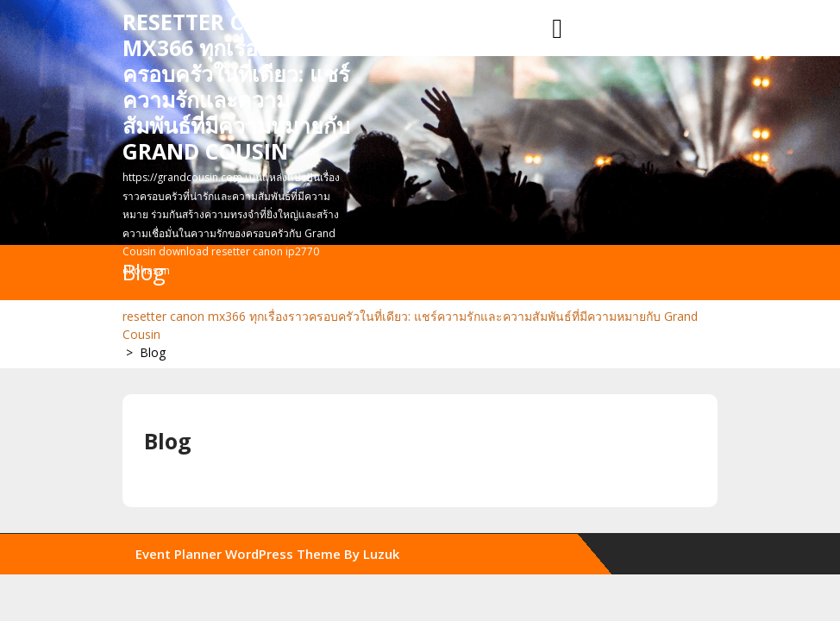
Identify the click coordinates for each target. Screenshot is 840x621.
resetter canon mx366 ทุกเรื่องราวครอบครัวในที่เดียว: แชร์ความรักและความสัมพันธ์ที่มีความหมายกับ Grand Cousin (236, 86)
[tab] (557, 29)
